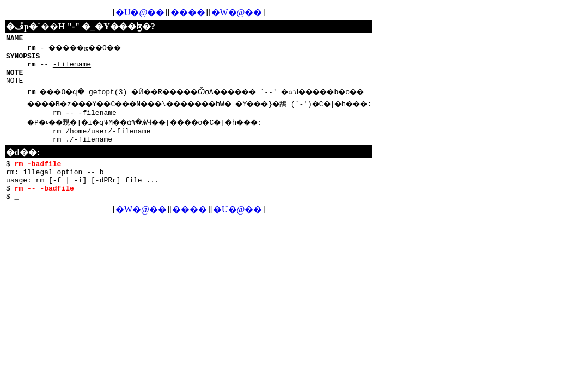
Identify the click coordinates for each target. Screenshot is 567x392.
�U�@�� (164, 12)
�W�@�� (261, 12)
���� (212, 12)
